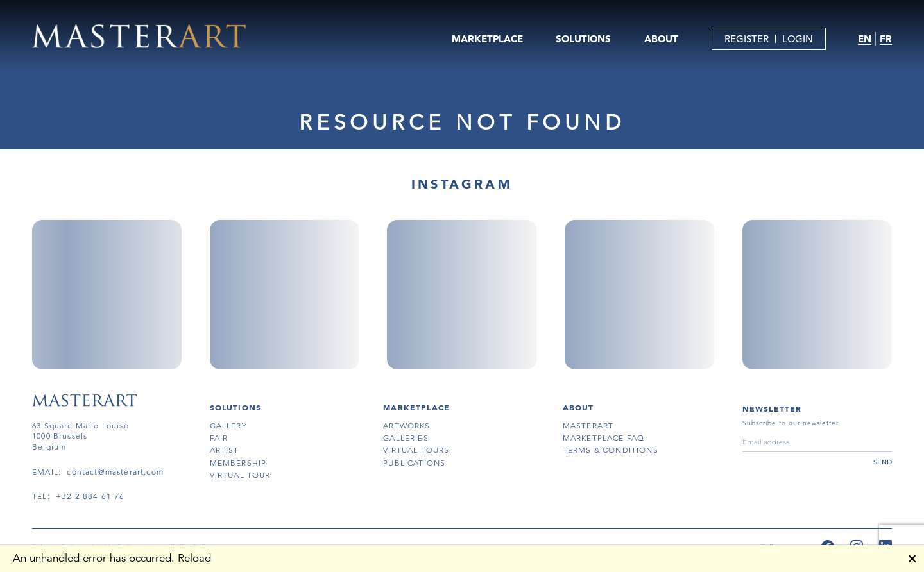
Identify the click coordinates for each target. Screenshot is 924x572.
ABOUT (661, 39)
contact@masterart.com (115, 472)
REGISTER (747, 39)
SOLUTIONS (583, 39)
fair (219, 438)
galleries (406, 438)
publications (414, 463)
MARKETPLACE (487, 39)
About (578, 407)
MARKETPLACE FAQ (604, 438)
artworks (406, 425)
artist (225, 450)
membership (238, 463)
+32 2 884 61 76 (90, 496)
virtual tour (240, 475)
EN (865, 39)
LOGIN (798, 39)
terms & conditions (611, 450)
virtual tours (416, 450)
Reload (194, 558)
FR (886, 39)
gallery (228, 425)
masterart (588, 425)
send (883, 462)
